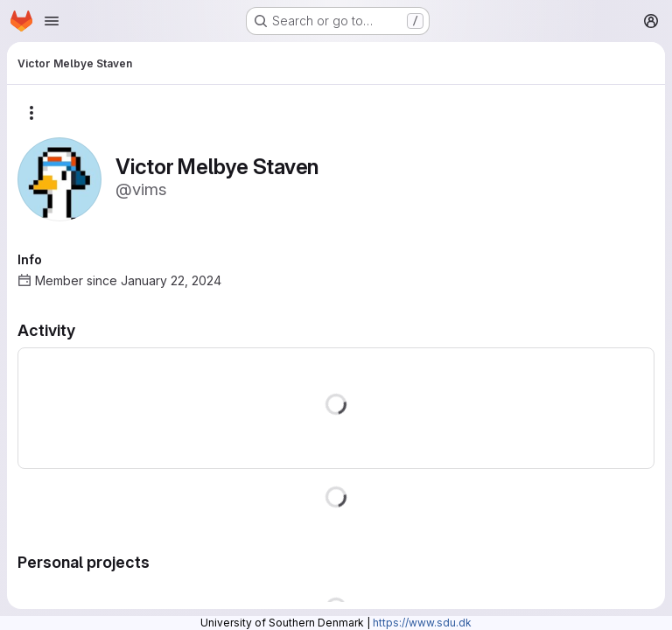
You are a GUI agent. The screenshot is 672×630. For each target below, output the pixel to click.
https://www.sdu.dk (422, 623)
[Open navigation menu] (52, 21)
